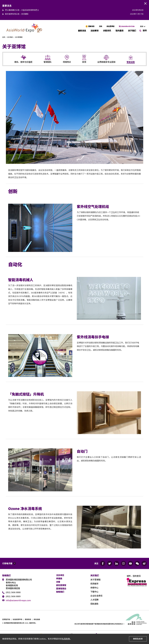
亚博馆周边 (61, 589)
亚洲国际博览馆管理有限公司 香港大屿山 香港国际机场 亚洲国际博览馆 (19, 584)
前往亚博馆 (110, 26)
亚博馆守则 (6, 619)
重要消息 (91, 26)
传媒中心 (94, 588)
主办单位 (60, 575)
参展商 (59, 579)
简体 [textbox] (142, 26)
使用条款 (28, 619)
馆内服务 (120, 30)
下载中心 (94, 592)
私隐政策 (66, 639)
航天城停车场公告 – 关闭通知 (17, 14)
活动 (101, 26)
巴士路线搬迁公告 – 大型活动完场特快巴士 (22, 10)
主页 (4, 37)
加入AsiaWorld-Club (127, 26)
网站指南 (37, 619)
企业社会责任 (96, 596)
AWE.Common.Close (145, 4)
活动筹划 (95, 30)
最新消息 (82, 30)
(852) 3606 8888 (13, 592)
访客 (58, 582)
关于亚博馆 (19, 37)
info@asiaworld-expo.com (18, 600)
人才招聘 (94, 600)
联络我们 (60, 592)
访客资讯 (107, 30)
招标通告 (94, 604)
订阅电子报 (7, 563)
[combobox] (142, 26)
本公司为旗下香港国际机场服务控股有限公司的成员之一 (99, 624)
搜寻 (145, 30)
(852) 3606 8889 (13, 596)
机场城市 (94, 584)
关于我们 (132, 30)
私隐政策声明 (17, 619)
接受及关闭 (138, 639)
